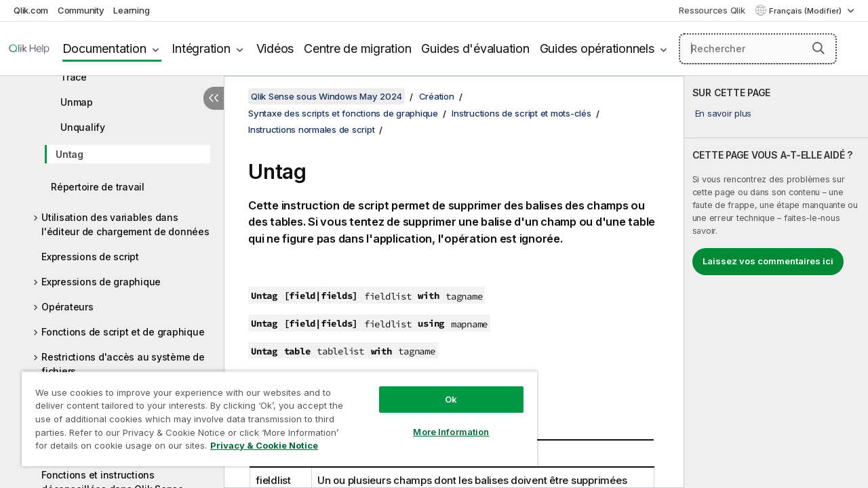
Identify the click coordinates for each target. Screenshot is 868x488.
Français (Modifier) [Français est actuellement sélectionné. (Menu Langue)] (806, 11)
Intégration (201, 48)
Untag (70, 154)
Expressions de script (90, 257)
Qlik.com (31, 10)
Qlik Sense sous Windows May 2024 (327, 96)
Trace (74, 77)
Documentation (104, 48)
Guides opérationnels (597, 48)
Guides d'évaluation (475, 48)
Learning (131, 10)
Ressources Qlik (712, 10)
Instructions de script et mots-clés (521, 113)
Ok (441, 389)
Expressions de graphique (101, 282)
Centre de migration (357, 48)
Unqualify (83, 127)
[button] (818, 48)
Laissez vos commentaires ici (768, 261)
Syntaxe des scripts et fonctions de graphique (343, 113)
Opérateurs (67, 307)
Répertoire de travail (98, 187)
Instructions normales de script (311, 129)
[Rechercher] (758, 49)
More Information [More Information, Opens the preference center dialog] (441, 422)
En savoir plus (724, 113)
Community (81, 10)
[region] (273, 413)
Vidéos (275, 48)
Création (437, 96)
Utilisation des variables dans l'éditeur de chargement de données (125, 224)
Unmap (77, 102)
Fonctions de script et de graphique (123, 332)
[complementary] (776, 282)
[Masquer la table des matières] (214, 98)
